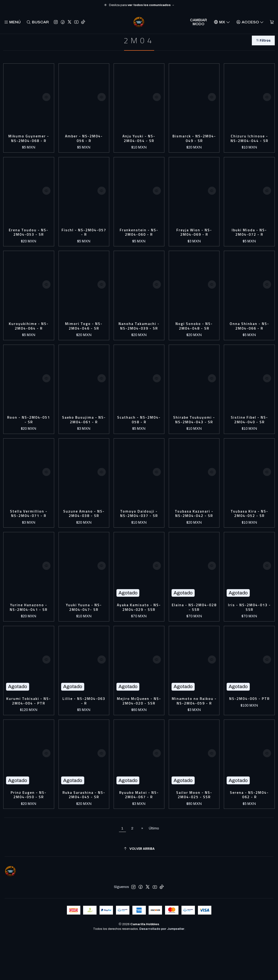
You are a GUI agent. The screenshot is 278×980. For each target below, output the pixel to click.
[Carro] (272, 22)
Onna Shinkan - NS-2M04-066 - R (249, 337)
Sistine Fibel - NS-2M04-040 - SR (249, 438)
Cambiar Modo (198, 22)
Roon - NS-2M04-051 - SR (29, 438)
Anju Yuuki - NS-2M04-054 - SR (139, 146)
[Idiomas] (221, 22)
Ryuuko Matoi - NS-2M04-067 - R (139, 837)
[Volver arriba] (139, 892)
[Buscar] (38, 22)
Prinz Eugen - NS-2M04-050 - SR (29, 837)
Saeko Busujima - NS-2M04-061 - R (84, 438)
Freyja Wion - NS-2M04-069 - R (194, 241)
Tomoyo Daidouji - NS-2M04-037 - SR (139, 539)
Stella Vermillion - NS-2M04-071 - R (29, 539)
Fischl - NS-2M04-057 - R (84, 241)
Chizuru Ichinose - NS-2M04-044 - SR (249, 146)
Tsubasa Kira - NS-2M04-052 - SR (249, 539)
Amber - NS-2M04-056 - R (84, 146)
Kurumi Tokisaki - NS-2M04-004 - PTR (29, 738)
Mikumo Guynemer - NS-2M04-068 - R (29, 146)
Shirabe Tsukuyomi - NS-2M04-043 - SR (194, 441)
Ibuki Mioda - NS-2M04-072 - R (249, 241)
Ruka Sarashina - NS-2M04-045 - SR (84, 837)
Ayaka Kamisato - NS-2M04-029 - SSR (139, 637)
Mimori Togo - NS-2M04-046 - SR (84, 337)
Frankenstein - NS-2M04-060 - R (139, 241)
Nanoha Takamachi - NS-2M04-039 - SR (139, 340)
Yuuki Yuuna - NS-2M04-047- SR (84, 635)
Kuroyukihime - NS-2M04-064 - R (29, 337)
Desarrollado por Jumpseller (162, 972)
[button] (262, 47)
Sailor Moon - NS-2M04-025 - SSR (194, 837)
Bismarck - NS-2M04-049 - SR (194, 146)
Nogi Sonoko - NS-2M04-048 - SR (194, 337)
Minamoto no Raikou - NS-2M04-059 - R (194, 738)
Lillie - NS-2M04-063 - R (84, 736)
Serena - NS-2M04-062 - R (249, 837)
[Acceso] (250, 22)
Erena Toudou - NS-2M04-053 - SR (29, 241)
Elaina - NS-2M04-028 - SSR (194, 635)
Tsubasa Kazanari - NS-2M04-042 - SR (194, 539)
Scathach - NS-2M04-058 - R (139, 438)
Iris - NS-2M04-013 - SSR (249, 635)
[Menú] (12, 22)
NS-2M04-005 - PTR (249, 736)
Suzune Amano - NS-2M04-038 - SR (84, 539)
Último (154, 871)
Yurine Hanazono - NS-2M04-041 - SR (29, 635)
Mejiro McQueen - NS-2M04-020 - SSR (139, 738)
